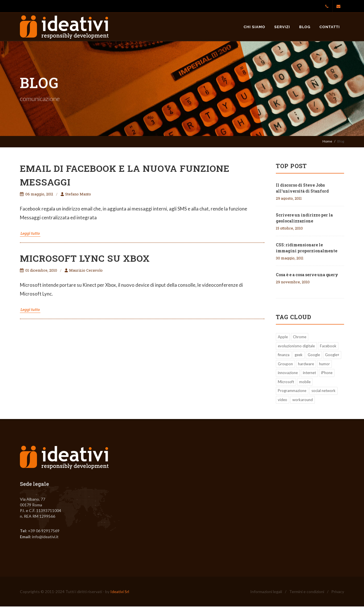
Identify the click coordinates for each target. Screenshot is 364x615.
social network (323, 391)
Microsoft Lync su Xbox (85, 258)
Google (314, 355)
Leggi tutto (30, 233)
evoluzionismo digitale (296, 346)
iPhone (327, 373)
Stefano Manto (76, 194)
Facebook (328, 346)
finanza (284, 355)
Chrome (300, 337)
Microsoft (286, 382)
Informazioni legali (266, 592)
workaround (303, 400)
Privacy (338, 592)
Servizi (282, 27)
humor (324, 364)
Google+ (332, 355)
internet (309, 373)
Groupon (285, 364)
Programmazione (292, 391)
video (283, 400)
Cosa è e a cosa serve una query (307, 275)
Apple (283, 337)
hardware (306, 364)
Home (327, 141)
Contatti (330, 27)
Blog (305, 27)
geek (299, 355)
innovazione (288, 373)
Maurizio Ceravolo (83, 270)
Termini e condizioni (307, 592)
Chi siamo (255, 27)
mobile (305, 382)
